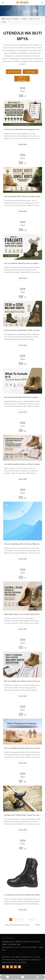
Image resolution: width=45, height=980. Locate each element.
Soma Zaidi (23, 144)
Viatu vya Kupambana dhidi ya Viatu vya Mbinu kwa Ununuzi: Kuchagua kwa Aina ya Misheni (22, 544)
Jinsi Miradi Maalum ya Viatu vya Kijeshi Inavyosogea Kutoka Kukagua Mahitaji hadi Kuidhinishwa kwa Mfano (22, 464)
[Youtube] (15, 967)
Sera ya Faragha (20, 962)
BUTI (13, 942)
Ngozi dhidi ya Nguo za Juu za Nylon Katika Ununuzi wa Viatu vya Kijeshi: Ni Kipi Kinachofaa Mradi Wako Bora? (22, 614)
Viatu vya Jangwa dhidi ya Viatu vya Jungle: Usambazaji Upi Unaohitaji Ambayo (22, 196)
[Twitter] (11, 967)
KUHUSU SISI (35, 942)
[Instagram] (19, 967)
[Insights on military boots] (22, 11)
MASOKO (19, 942)
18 (30, 919)
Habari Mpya (30, 72)
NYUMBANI (6, 942)
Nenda (38, 925)
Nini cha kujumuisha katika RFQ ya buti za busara (21, 397)
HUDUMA (26, 942)
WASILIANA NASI (14, 944)
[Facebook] (4, 967)
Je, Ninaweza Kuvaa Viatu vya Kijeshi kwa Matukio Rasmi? (22, 895)
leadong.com (37, 960)
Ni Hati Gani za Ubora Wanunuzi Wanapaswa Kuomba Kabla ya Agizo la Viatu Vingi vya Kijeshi (22, 129)
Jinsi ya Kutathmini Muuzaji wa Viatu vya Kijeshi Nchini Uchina (22, 263)
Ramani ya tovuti (8, 962)
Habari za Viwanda (14, 72)
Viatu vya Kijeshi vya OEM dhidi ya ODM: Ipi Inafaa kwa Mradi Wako (22, 330)
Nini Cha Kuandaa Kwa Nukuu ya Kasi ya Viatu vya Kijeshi (22, 681)
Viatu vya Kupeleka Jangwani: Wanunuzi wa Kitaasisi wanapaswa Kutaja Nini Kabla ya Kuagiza (22, 748)
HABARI (5, 944)
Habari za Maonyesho (22, 79)
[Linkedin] (7, 967)
